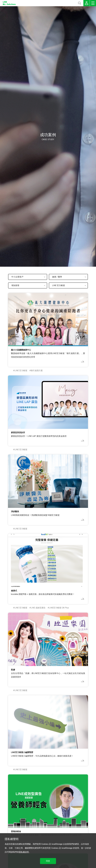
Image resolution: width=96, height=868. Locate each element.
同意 (48, 861)
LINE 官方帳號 (21, 371)
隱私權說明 (24, 852)
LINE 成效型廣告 (38, 608)
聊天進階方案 (37, 371)
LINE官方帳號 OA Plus (59, 608)
